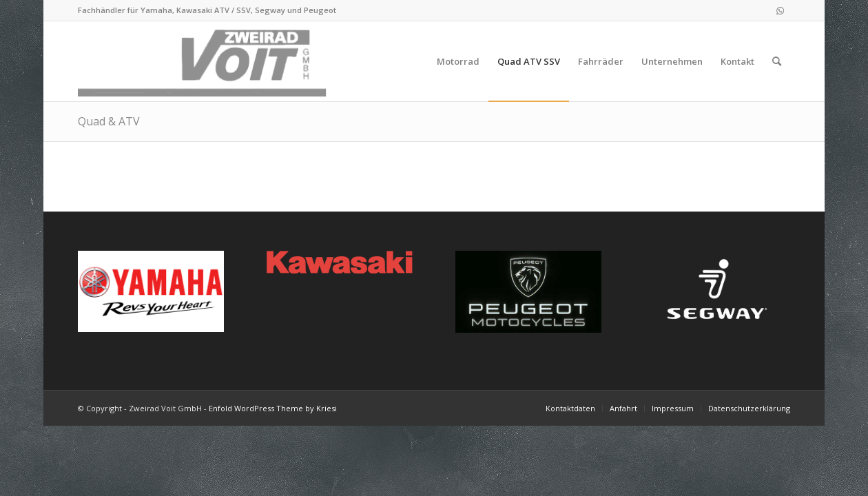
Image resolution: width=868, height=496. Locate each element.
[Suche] (777, 61)
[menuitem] (458, 61)
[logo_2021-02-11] (205, 61)
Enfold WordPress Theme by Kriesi (273, 408)
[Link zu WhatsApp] (780, 10)
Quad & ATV (109, 121)
